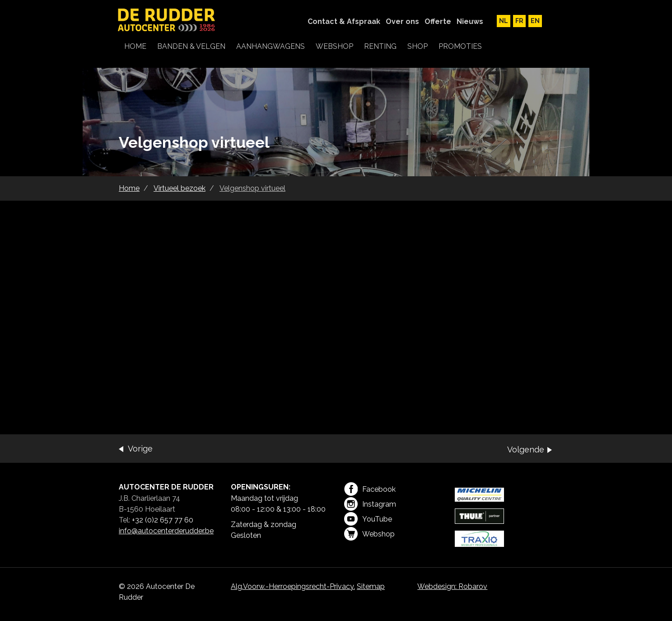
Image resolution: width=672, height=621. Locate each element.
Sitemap (371, 586)
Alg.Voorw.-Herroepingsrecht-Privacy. (293, 586)
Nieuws (470, 21)
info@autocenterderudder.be (166, 531)
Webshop (369, 534)
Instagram (370, 504)
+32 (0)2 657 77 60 (163, 520)
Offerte (438, 21)
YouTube (368, 519)
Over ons (402, 21)
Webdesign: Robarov (452, 586)
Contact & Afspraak (344, 21)
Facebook (370, 489)
